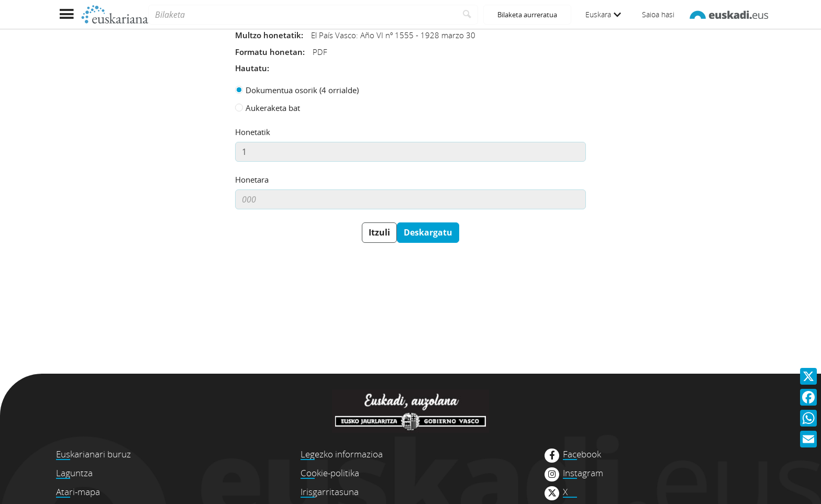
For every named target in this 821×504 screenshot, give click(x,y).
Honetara (252, 180)
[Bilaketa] (302, 15)
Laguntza (74, 473)
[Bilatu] (467, 15)
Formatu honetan (269, 52)
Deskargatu (428, 232)
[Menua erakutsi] (66, 14)
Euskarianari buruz (93, 454)
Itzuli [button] (379, 232)
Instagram (583, 473)
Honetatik (253, 132)
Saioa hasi (658, 14)
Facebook (582, 454)
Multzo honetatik (268, 35)
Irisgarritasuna (330, 492)
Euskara (603, 14)
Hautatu (251, 68)
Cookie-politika (330, 473)
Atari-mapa (78, 492)
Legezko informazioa (342, 454)
